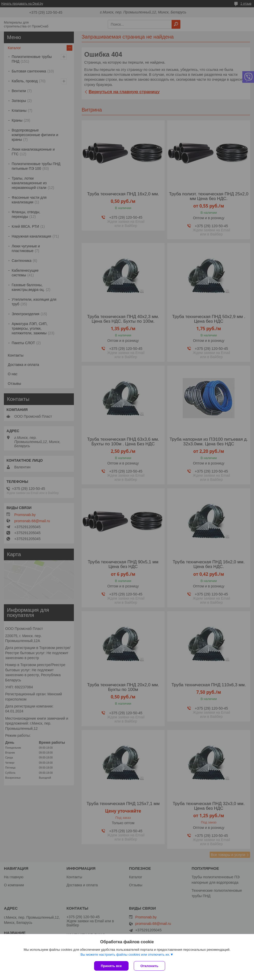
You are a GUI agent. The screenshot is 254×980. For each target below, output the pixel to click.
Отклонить (149, 966)
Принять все (111, 966)
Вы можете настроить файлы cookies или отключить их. (125, 955)
